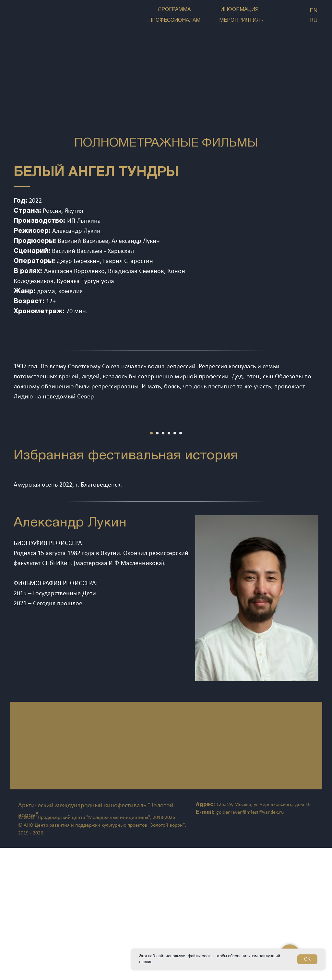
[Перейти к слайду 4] (169, 565)
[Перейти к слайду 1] (151, 565)
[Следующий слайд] (316, 490)
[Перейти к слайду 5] (175, 565)
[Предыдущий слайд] (16, 490)
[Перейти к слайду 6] (181, 565)
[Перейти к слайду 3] (163, 565)
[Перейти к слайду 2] (157, 565)
